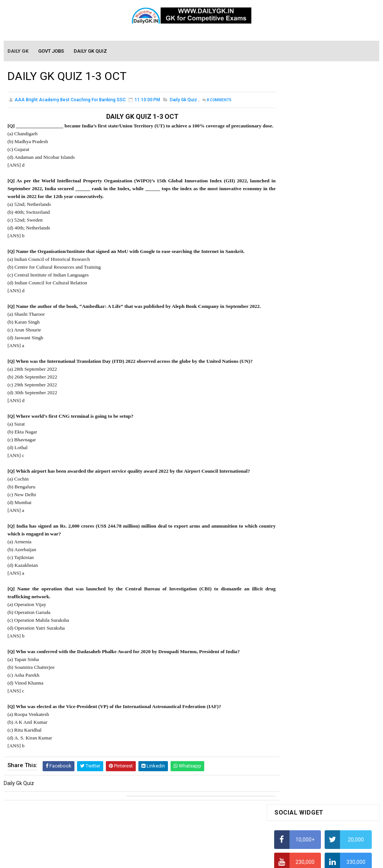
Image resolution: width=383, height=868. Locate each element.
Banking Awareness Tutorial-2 (310, 790)
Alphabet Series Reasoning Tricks (314, 232)
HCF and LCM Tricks (297, 320)
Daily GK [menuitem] (18, 51)
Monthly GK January (298, 637)
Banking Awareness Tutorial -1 (310, 779)
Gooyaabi (242, 859)
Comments (219, 101)
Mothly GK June (292, 583)
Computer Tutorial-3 (298, 702)
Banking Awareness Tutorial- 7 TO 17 (318, 822)
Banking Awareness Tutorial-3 (310, 801)
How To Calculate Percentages (310, 306)
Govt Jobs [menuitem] (51, 51)
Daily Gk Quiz (183, 101)
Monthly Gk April (293, 605)
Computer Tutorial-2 (298, 692)
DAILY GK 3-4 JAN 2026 (337, 413)
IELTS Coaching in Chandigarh (309, 371)
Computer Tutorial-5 (298, 724)
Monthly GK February (298, 626)
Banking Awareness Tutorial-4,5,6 (314, 812)
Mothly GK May (292, 594)
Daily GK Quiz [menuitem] (91, 51)
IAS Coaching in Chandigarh (307, 364)
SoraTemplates (175, 859)
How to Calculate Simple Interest (312, 291)
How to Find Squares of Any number (317, 218)
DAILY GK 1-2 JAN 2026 (337, 497)
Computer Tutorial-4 (298, 713)
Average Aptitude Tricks (303, 335)
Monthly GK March (295, 615)
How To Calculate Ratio (301, 247)
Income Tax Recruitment (303, 350)
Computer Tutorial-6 (298, 735)
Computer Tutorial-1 (298, 681)
